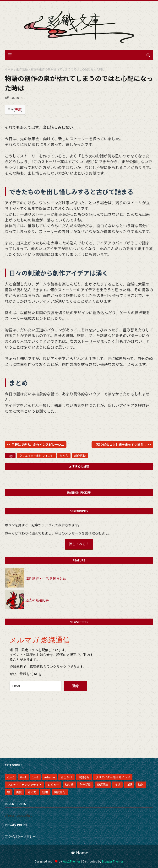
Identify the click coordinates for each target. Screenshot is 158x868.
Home (80, 852)
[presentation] (42, 704)
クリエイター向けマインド (36, 456)
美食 (19, 792)
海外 (141, 784)
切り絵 (69, 784)
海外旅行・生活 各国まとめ (46, 578)
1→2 (35, 777)
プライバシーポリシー (20, 836)
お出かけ (66, 777)
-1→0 (11, 777)
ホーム (9, 69)
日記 (129, 784)
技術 (117, 784)
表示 (18, 110)
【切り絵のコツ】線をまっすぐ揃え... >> (122, 445)
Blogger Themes (113, 861)
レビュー (53, 784)
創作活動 (22, 69)
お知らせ (84, 777)
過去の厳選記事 (37, 600)
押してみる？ (79, 544)
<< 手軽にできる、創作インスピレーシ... (36, 445)
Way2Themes (71, 861)
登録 (75, 686)
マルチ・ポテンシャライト (24, 784)
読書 (45, 792)
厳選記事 (103, 784)
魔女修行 (60, 792)
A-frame (49, 777)
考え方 (64, 456)
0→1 (23, 777)
